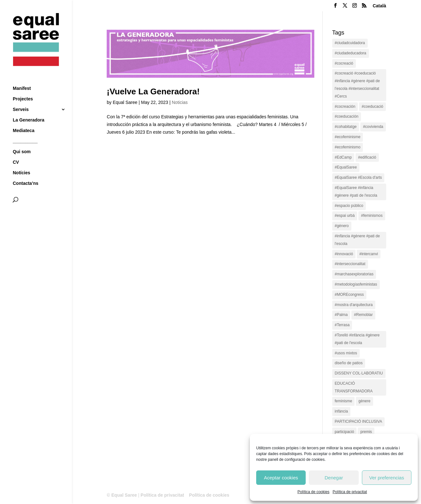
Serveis (21, 98)
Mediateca (24, 119)
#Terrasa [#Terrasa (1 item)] (342, 325)
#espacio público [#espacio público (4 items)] (349, 206)
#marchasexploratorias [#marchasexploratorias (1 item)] (354, 274)
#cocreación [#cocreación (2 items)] (345, 106)
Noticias (180, 102)
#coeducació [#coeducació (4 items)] (372, 106)
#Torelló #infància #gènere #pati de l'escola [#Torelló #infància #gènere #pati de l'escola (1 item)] (357, 339)
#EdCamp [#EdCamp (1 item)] (343, 157)
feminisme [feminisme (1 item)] (344, 401)
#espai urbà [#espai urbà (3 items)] (345, 216)
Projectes (23, 87)
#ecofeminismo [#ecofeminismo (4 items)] (348, 147)
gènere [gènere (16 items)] (364, 401)
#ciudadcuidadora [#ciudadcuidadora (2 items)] (350, 43)
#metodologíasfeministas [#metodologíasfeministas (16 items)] (356, 284)
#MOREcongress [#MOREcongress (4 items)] (349, 295)
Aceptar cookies (281, 478)
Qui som (22, 140)
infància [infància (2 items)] (341, 411)
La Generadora (29, 108)
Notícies (21, 161)
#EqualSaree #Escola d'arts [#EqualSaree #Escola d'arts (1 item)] (358, 177)
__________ (25, 129)
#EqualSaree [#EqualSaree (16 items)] (346, 167)
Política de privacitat (350, 492)
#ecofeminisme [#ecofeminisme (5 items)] (348, 137)
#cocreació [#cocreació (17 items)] (344, 63)
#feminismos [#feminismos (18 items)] (372, 216)
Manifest (22, 77)
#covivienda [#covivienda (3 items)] (373, 127)
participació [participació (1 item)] (344, 432)
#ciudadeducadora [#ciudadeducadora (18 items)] (351, 53)
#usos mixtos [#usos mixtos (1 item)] (346, 353)
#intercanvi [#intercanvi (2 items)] (369, 254)
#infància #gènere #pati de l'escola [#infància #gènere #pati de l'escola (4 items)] (357, 240)
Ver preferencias (387, 478)
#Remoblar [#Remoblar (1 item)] (363, 315)
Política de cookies (313, 492)
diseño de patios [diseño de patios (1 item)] (349, 363)
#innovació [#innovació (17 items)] (344, 254)
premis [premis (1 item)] (366, 432)
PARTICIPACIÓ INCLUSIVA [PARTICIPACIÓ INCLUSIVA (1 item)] (358, 421)
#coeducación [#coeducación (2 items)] (347, 116)
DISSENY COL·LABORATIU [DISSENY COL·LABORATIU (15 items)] (359, 373)
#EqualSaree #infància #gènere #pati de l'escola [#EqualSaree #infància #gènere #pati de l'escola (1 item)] (356, 192)
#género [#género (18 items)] (342, 226)
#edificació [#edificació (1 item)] (367, 157)
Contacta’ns (26, 172)
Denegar (334, 478)
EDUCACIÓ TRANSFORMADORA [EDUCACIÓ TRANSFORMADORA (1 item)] (354, 387)
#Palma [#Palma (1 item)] (341, 315)
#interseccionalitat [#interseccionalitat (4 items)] (350, 264)
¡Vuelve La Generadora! (153, 91)
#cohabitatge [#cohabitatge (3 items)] (346, 127)
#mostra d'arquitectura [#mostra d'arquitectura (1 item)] (354, 305)
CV (16, 150)
